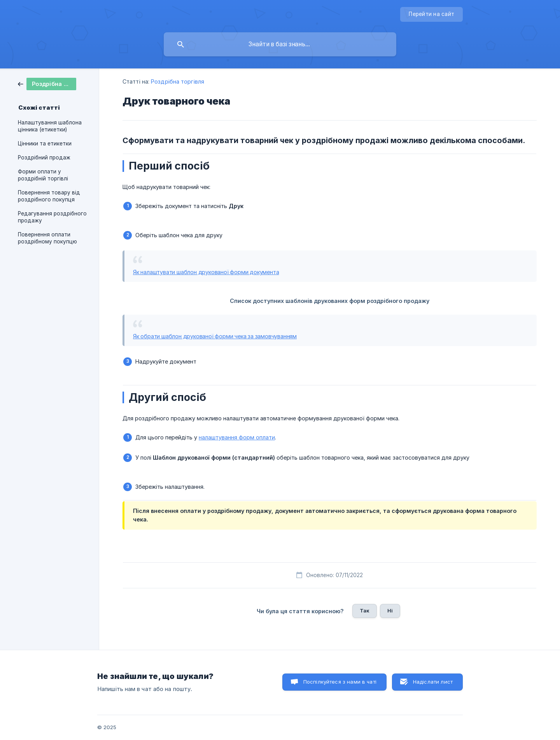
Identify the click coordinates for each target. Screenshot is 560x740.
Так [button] (365, 611)
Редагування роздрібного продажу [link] (52, 217)
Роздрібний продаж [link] (44, 157)
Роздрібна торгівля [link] (178, 81)
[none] (431, 14)
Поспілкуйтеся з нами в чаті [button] (340, 682)
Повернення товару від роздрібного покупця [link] (49, 196)
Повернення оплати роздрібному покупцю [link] (47, 238)
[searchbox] (280, 44)
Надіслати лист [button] (433, 682)
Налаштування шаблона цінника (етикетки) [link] (50, 126)
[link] (47, 83)
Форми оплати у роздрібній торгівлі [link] (43, 175)
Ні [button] (390, 611)
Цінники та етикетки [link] (45, 143)
